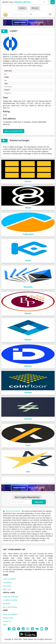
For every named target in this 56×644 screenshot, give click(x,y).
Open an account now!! (14, 131)
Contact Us (7, 621)
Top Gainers (7, 582)
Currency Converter (10, 600)
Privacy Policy (8, 618)
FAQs (5, 625)
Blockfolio (7, 604)
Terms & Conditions (10, 614)
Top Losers (7, 586)
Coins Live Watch (9, 579)
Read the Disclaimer (12, 511)
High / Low (7, 589)
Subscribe (39, 502)
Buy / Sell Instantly (10, 607)
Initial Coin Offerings (11, 597)
